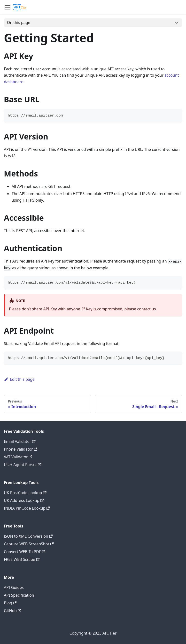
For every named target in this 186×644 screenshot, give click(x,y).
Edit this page (19, 379)
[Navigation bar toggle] (8, 7)
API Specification (19, 595)
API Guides (14, 587)
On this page (19, 22)
